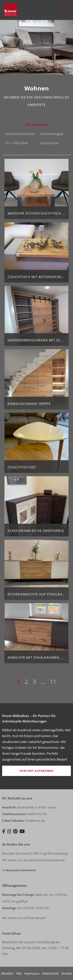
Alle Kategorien (37, 125)
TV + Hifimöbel (17, 143)
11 (53, 682)
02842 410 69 (24, 814)
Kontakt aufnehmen (36, 771)
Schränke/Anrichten (20, 134)
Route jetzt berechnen (21, 870)
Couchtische (49, 143)
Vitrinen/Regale (52, 134)
